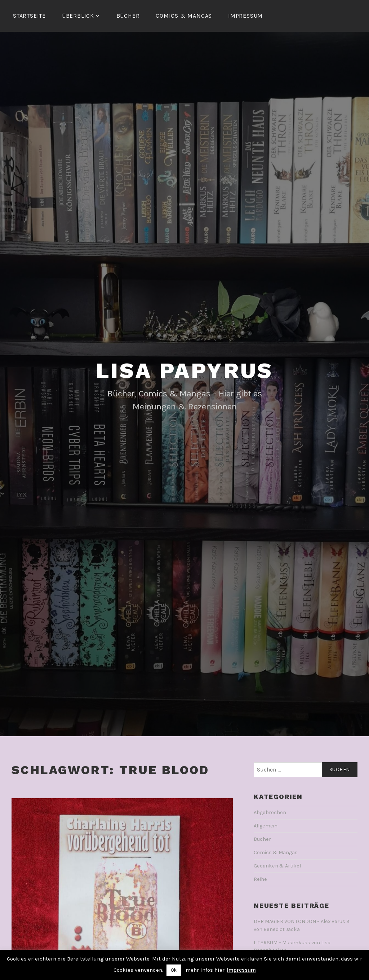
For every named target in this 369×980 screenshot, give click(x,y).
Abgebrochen (270, 812)
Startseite (29, 16)
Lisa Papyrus (185, 371)
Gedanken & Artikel (277, 866)
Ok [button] (174, 970)
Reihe (260, 879)
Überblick (78, 16)
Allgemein (266, 826)
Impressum (245, 16)
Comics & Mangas (184, 16)
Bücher (128, 16)
